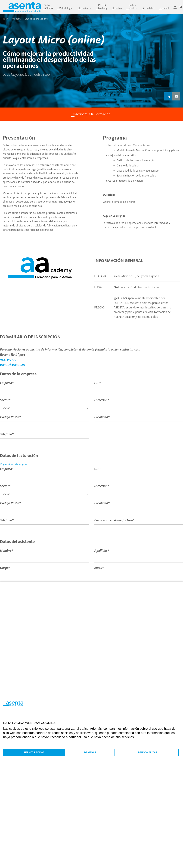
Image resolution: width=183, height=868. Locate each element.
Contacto (165, 8)
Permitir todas (34, 752)
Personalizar (148, 752)
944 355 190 (8, 359)
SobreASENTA (49, 7)
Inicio (6, 19)
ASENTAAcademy (102, 7)
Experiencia (85, 8)
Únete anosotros (132, 7)
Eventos (117, 8)
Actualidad (149, 8)
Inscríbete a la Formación (92, 114)
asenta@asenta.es (13, 364)
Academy (16, 19)
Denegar (90, 752)
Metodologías (66, 8)
